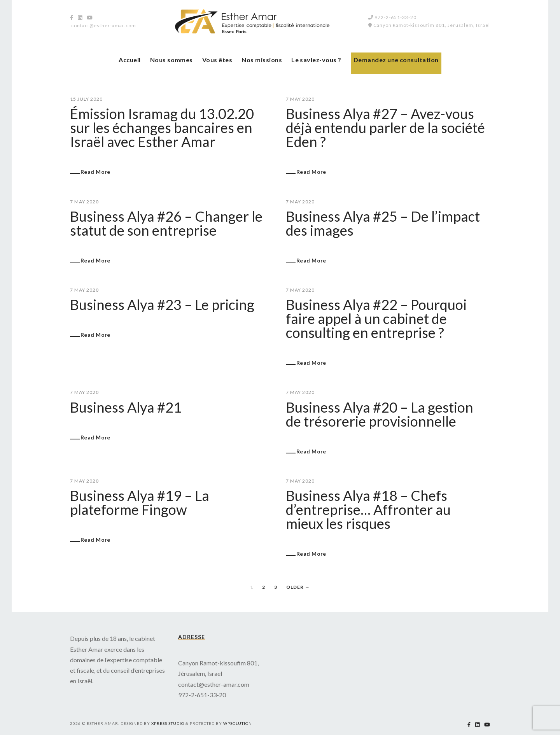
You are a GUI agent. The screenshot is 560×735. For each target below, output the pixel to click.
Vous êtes (217, 60)
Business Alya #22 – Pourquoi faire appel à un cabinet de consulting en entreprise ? (376, 318)
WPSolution (238, 723)
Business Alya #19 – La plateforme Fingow (140, 502)
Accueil (129, 60)
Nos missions (262, 60)
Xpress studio (168, 723)
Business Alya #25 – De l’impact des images (383, 223)
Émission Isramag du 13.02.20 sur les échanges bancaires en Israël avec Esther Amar (162, 128)
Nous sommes (171, 60)
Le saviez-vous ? (316, 60)
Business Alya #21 (126, 407)
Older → (298, 587)
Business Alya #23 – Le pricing (162, 304)
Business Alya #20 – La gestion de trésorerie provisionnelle (380, 414)
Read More (95, 172)
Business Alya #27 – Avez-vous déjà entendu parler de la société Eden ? (385, 128)
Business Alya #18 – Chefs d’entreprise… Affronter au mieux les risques (368, 509)
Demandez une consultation (396, 60)
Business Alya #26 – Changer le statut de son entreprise (166, 223)
